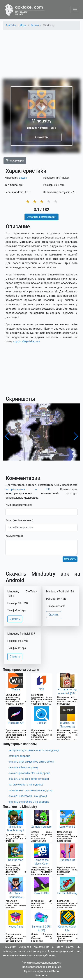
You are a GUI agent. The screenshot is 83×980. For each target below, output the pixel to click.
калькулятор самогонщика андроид (31, 790)
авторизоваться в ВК (28, 489)
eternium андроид (19, 756)
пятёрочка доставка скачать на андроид (34, 750)
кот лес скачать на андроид (26, 785)
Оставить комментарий (41, 217)
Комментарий (14, 536)
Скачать (41, 137)
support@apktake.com (27, 341)
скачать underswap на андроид (28, 796)
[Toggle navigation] (75, 10)
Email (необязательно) (19, 520)
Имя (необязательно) (19, 505)
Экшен (23, 178)
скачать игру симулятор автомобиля (31, 762)
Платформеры (15, 161)
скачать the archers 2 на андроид (29, 802)
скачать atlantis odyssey (23, 767)
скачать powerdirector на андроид (29, 773)
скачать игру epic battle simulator (29, 779)
